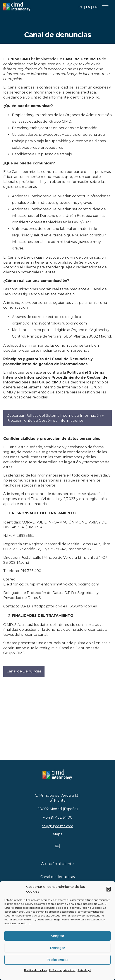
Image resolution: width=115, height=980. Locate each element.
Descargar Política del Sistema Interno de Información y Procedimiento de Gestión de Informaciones (55, 418)
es (88, 7)
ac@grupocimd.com (58, 826)
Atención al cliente (58, 864)
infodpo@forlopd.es (49, 606)
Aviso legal (84, 970)
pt (81, 7)
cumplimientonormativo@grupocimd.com (62, 584)
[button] (108, 889)
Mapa (58, 834)
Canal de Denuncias (24, 671)
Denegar (58, 948)
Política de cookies (35, 970)
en (95, 7)
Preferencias (58, 960)
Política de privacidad (62, 970)
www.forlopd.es (83, 606)
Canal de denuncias (58, 877)
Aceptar (58, 936)
